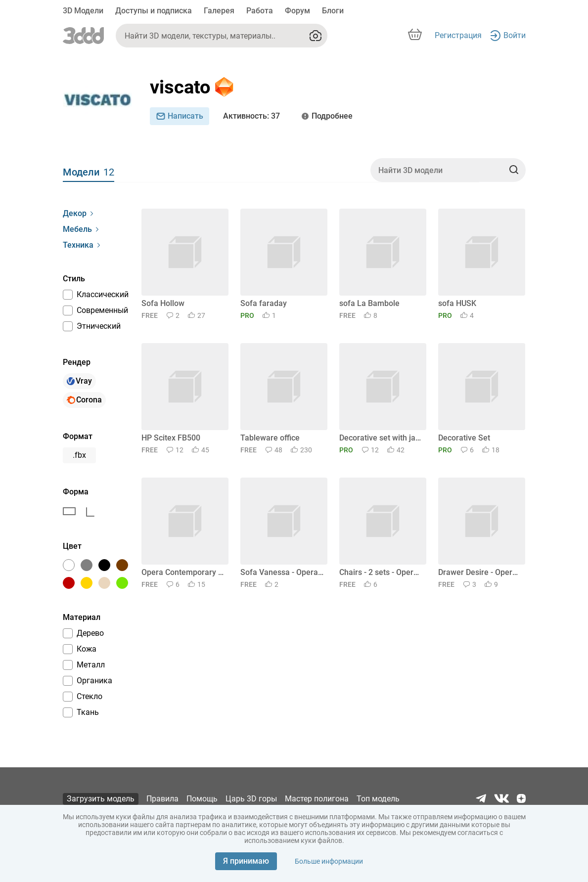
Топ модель (378, 799)
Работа (260, 11)
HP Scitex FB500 (171, 438)
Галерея (219, 11)
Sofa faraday (264, 303)
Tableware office (270, 438)
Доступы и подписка (154, 11)
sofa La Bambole (369, 303)
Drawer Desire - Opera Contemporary (480, 572)
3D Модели (83, 11)
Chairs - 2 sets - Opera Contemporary (381, 572)
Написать (180, 116)
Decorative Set (464, 438)
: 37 (251, 116)
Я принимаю (246, 861)
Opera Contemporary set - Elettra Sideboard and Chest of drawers (183, 572)
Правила (162, 799)
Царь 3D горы (251, 799)
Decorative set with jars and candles (381, 438)
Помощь (202, 799)
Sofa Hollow (163, 303)
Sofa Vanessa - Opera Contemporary (282, 572)
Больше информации (329, 861)
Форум (297, 11)
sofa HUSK (457, 303)
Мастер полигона (317, 799)
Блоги (333, 11)
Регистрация (458, 35)
